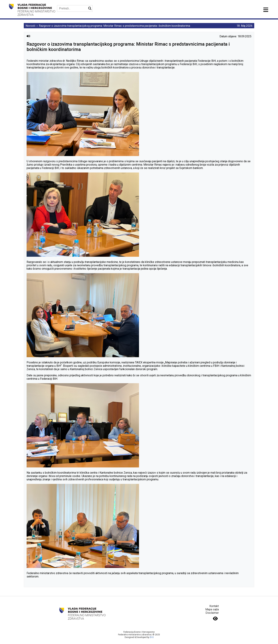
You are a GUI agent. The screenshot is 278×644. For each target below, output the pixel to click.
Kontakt (214, 606)
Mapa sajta (212, 609)
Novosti (30, 26)
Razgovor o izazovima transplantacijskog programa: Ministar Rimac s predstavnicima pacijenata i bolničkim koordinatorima (114, 26)
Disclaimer (212, 613)
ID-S (152, 637)
